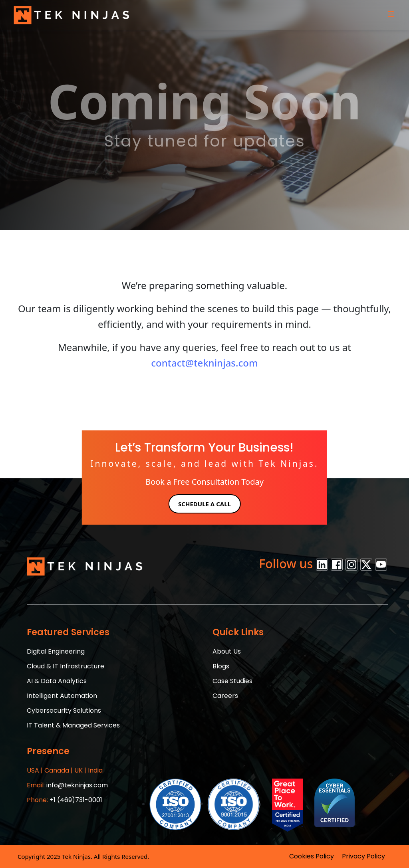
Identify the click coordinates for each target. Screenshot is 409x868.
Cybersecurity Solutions (64, 710)
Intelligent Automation (62, 696)
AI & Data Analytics (57, 681)
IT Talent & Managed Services (73, 725)
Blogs (221, 666)
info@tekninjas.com (67, 785)
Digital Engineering (56, 651)
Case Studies (232, 681)
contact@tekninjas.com (204, 363)
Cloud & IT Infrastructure (66, 666)
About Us (227, 651)
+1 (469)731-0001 (65, 800)
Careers (225, 696)
